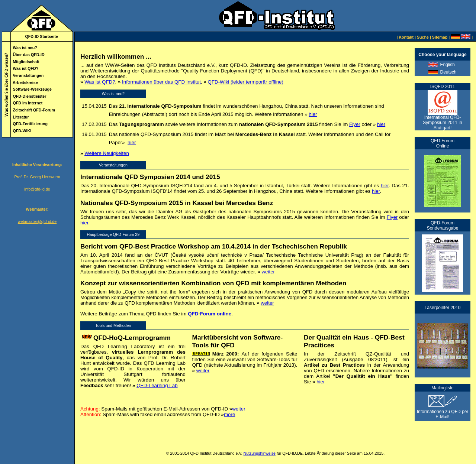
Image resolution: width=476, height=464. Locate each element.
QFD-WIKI (22, 131)
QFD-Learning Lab (157, 385)
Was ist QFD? (25, 68)
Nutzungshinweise (259, 453)
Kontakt (406, 37)
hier (313, 114)
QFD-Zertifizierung (30, 124)
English (447, 65)
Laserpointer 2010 (443, 308)
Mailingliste (442, 388)
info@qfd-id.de (37, 189)
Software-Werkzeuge (32, 89)
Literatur (21, 117)
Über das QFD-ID (28, 55)
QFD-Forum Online (443, 143)
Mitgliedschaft (26, 62)
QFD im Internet (28, 103)
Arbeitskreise (25, 82)
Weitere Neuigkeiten (107, 153)
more (229, 414)
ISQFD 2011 (443, 87)
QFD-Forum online (210, 314)
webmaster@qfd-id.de (37, 221)
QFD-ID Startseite (41, 36)
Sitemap (440, 37)
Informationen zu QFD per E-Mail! (443, 412)
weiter (268, 272)
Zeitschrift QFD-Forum (34, 110)
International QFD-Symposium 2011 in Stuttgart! (442, 123)
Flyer (355, 124)
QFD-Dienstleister (29, 96)
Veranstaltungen (28, 75)
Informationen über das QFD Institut (161, 82)
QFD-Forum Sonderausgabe (443, 225)
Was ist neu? (25, 48)
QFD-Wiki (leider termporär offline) (246, 82)
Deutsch (448, 72)
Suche (423, 37)
